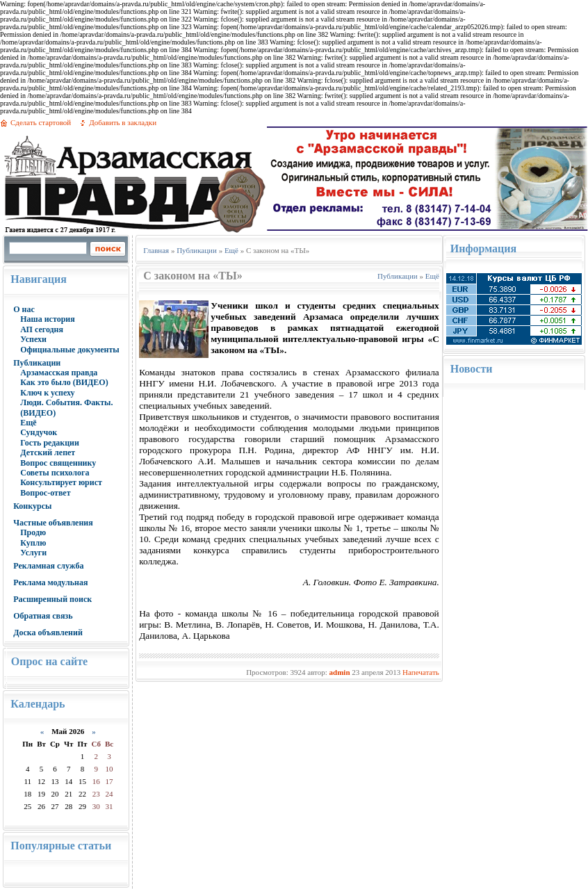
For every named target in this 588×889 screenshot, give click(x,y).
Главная (156, 250)
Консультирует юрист (61, 482)
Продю (33, 532)
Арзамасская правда (59, 373)
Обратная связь (43, 616)
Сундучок (39, 432)
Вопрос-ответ (45, 493)
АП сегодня (42, 329)
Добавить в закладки (123, 122)
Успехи (33, 339)
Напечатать (421, 672)
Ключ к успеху (47, 393)
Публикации (37, 363)
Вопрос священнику (58, 463)
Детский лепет (48, 452)
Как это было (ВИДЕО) (64, 382)
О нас (24, 309)
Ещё (28, 423)
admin (340, 672)
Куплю (33, 543)
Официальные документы (70, 350)
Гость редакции (50, 443)
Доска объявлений (48, 633)
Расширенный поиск (52, 599)
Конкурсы (32, 506)
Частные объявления (53, 523)
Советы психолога (55, 473)
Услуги (33, 553)
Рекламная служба (48, 566)
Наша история (48, 319)
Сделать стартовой (41, 122)
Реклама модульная (50, 582)
